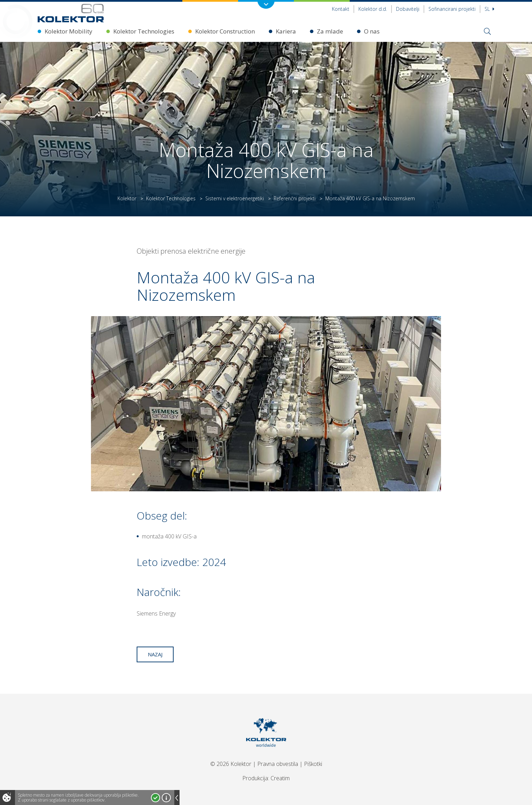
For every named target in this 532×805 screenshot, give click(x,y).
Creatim (280, 778)
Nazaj (155, 654)
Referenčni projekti (295, 198)
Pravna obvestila (278, 764)
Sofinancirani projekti (452, 9)
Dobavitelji (408, 9)
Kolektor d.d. (373, 9)
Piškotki (313, 764)
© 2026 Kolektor (231, 764)
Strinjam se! (155, 798)
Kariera (286, 31)
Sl (489, 9)
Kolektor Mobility (69, 31)
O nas (372, 31)
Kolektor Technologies (144, 31)
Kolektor (127, 198)
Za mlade (330, 31)
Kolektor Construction (225, 31)
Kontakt (341, 9)
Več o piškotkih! (166, 798)
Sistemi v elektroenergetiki (235, 198)
